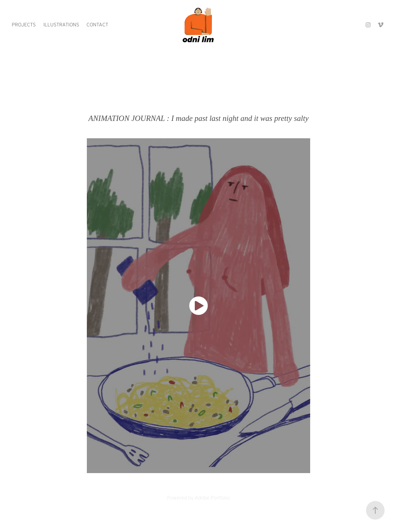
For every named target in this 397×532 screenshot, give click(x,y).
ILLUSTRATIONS (61, 25)
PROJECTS (24, 25)
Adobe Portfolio (212, 498)
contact (97, 25)
